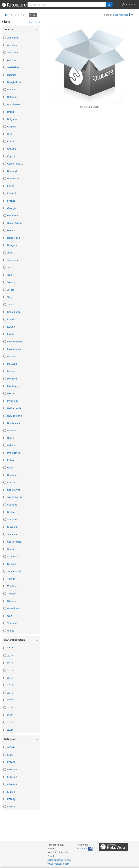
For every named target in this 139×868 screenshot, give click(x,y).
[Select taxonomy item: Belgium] (5, 97)
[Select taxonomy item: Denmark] (5, 171)
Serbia (11, 512)
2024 (10, 730)
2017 (10, 678)
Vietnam (12, 623)
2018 (10, 685)
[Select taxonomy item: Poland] (5, 460)
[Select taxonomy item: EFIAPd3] (5, 784)
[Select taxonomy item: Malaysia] (5, 364)
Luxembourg (14, 349)
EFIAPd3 (12, 784)
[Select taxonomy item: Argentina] (5, 38)
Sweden (12, 564)
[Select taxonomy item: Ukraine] (5, 601)
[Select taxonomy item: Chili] (5, 134)
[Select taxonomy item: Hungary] (5, 245)
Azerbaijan (13, 67)
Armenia (12, 45)
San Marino (14, 490)
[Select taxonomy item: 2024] (5, 730)
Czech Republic (15, 164)
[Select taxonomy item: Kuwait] (5, 327)
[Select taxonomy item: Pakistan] (5, 445)
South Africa (14, 542)
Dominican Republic (15, 178)
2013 (10, 648)
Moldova (12, 378)
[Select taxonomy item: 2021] (5, 707)
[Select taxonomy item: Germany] (5, 215)
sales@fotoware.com (59, 860)
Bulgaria (12, 119)
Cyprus (11, 156)
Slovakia (12, 527)
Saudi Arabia (15, 497)
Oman (11, 438)
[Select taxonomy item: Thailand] (5, 586)
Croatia (12, 149)
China (11, 141)
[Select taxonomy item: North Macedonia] (5, 423)
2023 (10, 722)
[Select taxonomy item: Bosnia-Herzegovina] (5, 104)
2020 (10, 700)
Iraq (10, 275)
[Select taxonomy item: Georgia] (5, 208)
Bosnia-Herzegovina (15, 104)
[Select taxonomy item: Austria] (5, 60)
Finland (12, 193)
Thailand (12, 586)
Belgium (12, 97)
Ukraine (12, 601)
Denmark (12, 171)
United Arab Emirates (15, 608)
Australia (13, 52)
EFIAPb (11, 762)
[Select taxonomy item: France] (5, 201)
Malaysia (12, 364)
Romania (12, 475)
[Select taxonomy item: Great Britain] (5, 223)
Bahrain (12, 75)
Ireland (11, 282)
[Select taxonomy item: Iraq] (5, 275)
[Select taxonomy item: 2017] (5, 678)
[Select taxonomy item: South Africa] (5, 542)
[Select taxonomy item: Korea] (5, 319)
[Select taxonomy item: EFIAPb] (5, 762)
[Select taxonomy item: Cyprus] (5, 156)
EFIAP (11, 755)
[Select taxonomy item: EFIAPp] (5, 799)
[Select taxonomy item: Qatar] (5, 467)
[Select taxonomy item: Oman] (5, 438)
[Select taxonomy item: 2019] (5, 693)
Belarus (12, 89)
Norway (12, 430)
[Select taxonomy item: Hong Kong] (5, 238)
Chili (10, 134)
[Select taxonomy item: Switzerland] (5, 571)
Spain (10, 549)
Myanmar (13, 401)
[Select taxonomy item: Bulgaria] (5, 119)
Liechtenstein (15, 341)
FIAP (6, 15)
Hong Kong (14, 238)
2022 (10, 715)
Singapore (13, 519)
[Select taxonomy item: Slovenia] (5, 534)
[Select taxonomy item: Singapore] (5, 519)
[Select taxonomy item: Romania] (5, 475)
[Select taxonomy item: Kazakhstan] (5, 312)
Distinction (10, 739)
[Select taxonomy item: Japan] (5, 304)
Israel (11, 290)
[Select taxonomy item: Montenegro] (5, 386)
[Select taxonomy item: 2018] (5, 685)
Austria (11, 60)
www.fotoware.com (58, 864)
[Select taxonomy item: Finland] (5, 193)
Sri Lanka (13, 556)
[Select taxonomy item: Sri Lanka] (5, 556)
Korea (11, 319)
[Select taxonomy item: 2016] (5, 670)
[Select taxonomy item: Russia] (5, 482)
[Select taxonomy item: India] (5, 252)
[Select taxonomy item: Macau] (5, 356)
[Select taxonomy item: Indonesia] (5, 260)
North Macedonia (15, 423)
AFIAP (11, 747)
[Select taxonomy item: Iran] (5, 267)
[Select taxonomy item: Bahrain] (5, 75)
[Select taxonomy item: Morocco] (5, 393)
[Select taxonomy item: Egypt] (5, 186)
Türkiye (11, 593)
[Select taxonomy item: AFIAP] (5, 747)
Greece (11, 230)
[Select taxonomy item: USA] (5, 616)
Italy (10, 297)
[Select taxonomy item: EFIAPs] (5, 806)
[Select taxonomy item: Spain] (5, 549)
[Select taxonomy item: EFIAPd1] (5, 769)
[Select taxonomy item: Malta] (5, 371)
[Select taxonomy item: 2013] (5, 648)
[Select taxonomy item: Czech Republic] (5, 164)
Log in (133, 4)
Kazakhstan (14, 312)
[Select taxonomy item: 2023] (5, 722)
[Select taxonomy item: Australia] (5, 52)
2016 (10, 670)
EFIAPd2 (12, 777)
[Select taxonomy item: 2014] (5, 655)
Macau (11, 356)
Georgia (12, 208)
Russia (11, 482)
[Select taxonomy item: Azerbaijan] (5, 67)
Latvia (11, 334)
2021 (10, 707)
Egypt (10, 186)
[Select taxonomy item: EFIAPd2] (5, 777)
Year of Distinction (14, 640)
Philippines (14, 453)
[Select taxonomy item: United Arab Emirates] (5, 608)
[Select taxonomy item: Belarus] (5, 89)
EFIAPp (11, 799)
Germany (12, 215)
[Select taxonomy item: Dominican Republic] (5, 178)
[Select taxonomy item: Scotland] (5, 505)
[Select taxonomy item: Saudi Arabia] (5, 497)
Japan (11, 304)
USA (10, 616)
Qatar (10, 467)
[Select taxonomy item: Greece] (5, 230)
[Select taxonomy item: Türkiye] (5, 593)
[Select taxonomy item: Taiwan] (5, 579)
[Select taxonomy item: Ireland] (5, 282)
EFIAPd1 (12, 769)
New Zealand (15, 416)
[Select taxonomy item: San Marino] (5, 490)
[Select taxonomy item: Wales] (5, 631)
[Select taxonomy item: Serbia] (5, 512)
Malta (10, 371)
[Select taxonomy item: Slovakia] (5, 527)
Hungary (12, 245)
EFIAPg (11, 792)
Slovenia (12, 534)
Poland (11, 460)
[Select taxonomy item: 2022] (5, 715)
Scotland (12, 505)
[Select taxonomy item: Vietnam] (5, 623)
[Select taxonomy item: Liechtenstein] (5, 341)
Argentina (13, 38)
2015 (10, 663)
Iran (10, 267)
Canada (12, 126)
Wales (11, 631)
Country (8, 29)
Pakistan (12, 445)
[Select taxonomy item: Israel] (5, 290)
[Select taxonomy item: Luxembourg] (5, 349)
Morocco (12, 393)
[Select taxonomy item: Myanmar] (5, 401)
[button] (109, 5)
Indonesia (13, 260)
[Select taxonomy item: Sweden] (5, 564)
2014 (10, 655)
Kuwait (11, 327)
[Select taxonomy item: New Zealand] (5, 416)
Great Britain (15, 223)
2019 (10, 693)
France (11, 201)
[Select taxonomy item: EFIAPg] (5, 792)
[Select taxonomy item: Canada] (5, 126)
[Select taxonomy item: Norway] (5, 430)
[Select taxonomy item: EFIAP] (5, 755)
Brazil (11, 112)
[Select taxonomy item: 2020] (5, 700)
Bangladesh (14, 82)
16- (23, 15)
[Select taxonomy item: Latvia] (5, 334)
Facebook (85, 849)
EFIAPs (11, 806)
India (10, 252)
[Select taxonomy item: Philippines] (5, 453)
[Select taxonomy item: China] (5, 141)
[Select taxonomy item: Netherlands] (5, 408)
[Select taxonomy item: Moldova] (5, 378)
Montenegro (14, 386)
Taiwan (11, 579)
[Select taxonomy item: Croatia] (5, 149)
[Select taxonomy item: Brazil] (5, 112)
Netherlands (14, 408)
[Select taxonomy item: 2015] (5, 663)
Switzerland (14, 571)
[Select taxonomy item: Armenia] (5, 45)
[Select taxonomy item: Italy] (5, 297)
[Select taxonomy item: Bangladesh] (5, 82)
